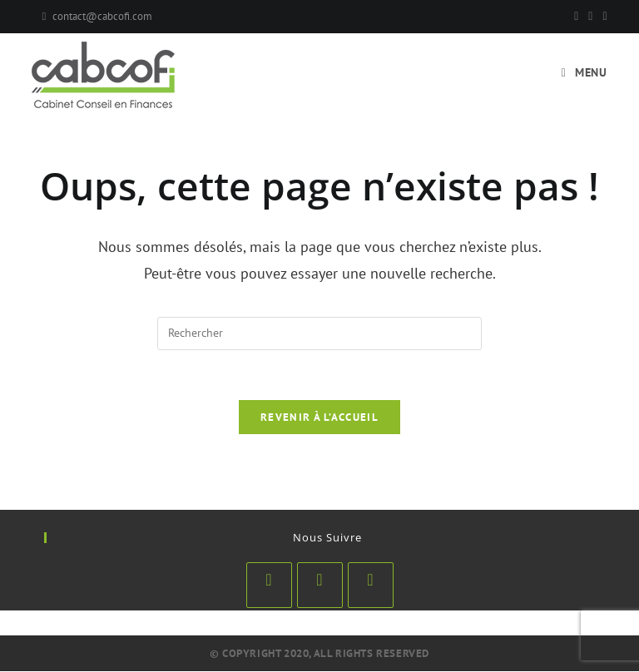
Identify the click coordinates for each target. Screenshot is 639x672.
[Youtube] (371, 586)
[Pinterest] (590, 17)
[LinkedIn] (320, 586)
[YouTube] (602, 17)
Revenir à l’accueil (319, 418)
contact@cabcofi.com (102, 16)
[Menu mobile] (585, 72)
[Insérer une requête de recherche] (319, 334)
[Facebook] (576, 17)
